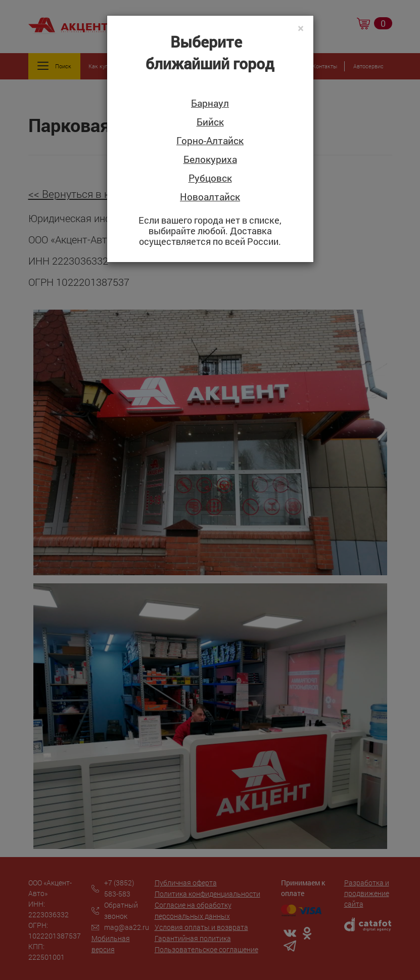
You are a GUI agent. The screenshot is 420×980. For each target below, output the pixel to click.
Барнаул (210, 103)
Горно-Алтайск (210, 141)
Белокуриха (210, 160)
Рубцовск (210, 178)
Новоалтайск (210, 197)
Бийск (210, 122)
